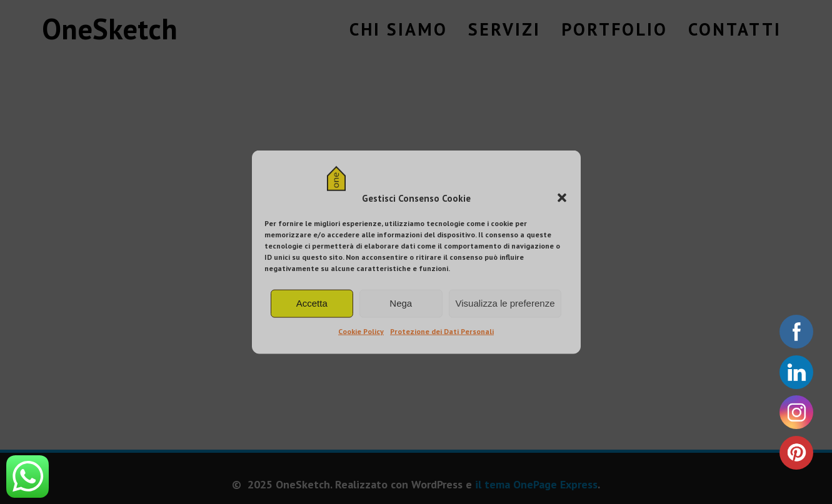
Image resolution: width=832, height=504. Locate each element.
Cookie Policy (361, 331)
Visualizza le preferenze (505, 303)
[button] (562, 198)
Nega (401, 303)
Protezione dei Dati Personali (442, 331)
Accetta (312, 303)
